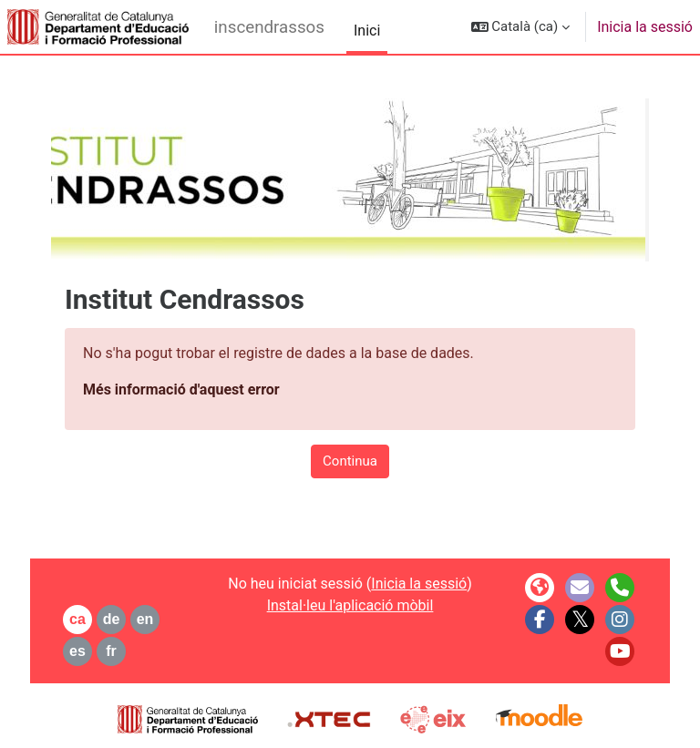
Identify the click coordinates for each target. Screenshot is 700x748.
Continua (350, 461)
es (77, 651)
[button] (521, 27)
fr (111, 651)
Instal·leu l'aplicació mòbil (350, 605)
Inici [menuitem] (367, 31)
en (145, 619)
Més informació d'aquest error (181, 389)
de (112, 619)
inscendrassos (269, 27)
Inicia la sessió (645, 27)
